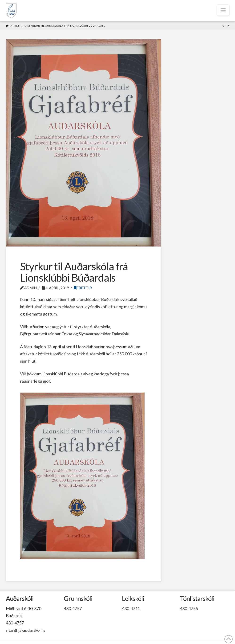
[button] (223, 10)
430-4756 (189, 608)
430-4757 (15, 623)
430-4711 (131, 608)
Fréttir (83, 288)
